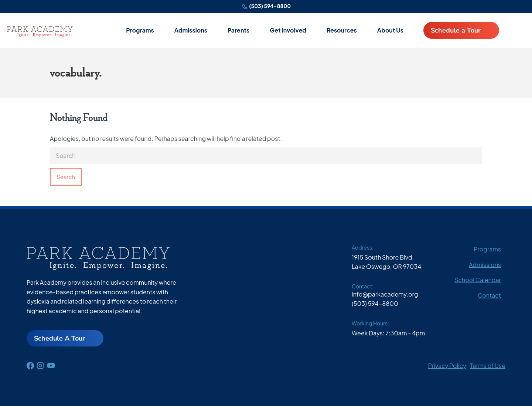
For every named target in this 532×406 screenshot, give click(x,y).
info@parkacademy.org (385, 294)
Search (66, 177)
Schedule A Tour (59, 338)
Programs (140, 30)
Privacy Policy (447, 366)
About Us (390, 30)
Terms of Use (488, 366)
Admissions (191, 30)
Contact (489, 295)
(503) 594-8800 (270, 6)
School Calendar (478, 280)
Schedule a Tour (456, 30)
